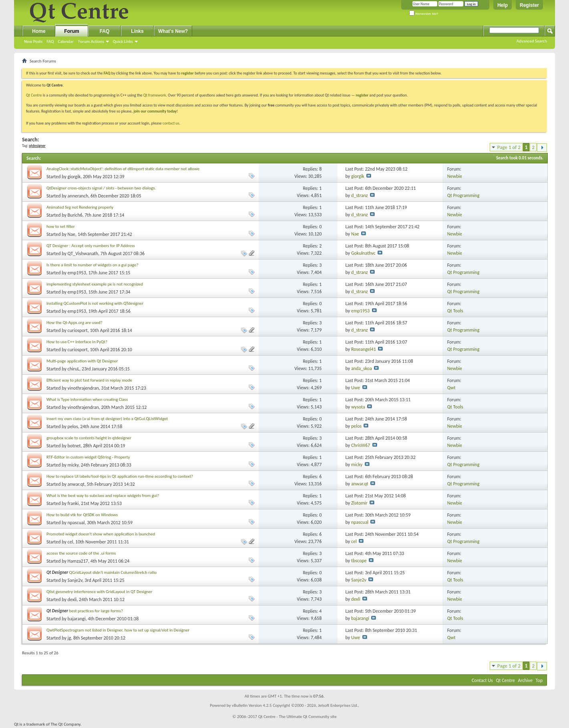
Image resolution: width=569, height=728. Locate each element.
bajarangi (77, 619)
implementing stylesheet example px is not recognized (95, 284)
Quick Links (123, 41)
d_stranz (360, 195)
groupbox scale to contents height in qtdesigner (89, 438)
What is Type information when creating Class (87, 399)
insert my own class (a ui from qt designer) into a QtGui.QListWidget (107, 419)
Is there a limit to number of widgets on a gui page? (92, 265)
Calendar (66, 41)
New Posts (33, 41)
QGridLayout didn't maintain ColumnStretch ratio (113, 572)
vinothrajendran (83, 388)
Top (539, 680)
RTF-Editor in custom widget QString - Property (88, 457)
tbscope (359, 561)
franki (73, 503)
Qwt (451, 388)
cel (70, 542)
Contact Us (482, 680)
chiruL (74, 369)
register (362, 95)
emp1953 (77, 273)
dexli (72, 599)
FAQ (50, 41)
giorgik (74, 177)
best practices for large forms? (96, 611)
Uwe (356, 388)
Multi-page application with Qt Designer (82, 361)
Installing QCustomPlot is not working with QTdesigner (95, 303)
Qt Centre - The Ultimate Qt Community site (298, 717)
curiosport (78, 330)
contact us (171, 123)
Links (137, 31)
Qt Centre (34, 95)
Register (529, 5)
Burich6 (75, 215)
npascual (76, 523)
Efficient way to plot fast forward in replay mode (89, 380)
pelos (73, 426)
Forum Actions (91, 41)
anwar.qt (76, 484)
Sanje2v (75, 580)
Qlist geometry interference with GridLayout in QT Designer (99, 592)
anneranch (78, 196)
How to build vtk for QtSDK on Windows (82, 515)
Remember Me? (424, 14)
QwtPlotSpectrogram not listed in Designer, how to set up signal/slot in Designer (118, 630)
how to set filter (61, 226)
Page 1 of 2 (509, 147)
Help (503, 5)
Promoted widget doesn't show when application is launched (101, 534)
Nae (71, 234)
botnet (74, 446)
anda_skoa (362, 368)
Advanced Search (532, 41)
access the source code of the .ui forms (81, 553)
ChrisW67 (361, 445)
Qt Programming (463, 195)
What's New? (173, 31)
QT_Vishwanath (83, 253)
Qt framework (155, 95)
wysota (358, 407)
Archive (525, 680)
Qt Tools (455, 311)
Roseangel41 (364, 349)
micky (73, 465)
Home (39, 31)
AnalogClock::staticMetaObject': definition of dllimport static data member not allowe (123, 169)
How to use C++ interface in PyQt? (77, 342)
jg (69, 638)
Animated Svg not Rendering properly (80, 207)
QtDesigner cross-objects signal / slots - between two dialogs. (101, 188)
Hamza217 (78, 561)
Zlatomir (359, 503)
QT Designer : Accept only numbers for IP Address (91, 246)
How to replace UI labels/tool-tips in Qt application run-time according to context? (120, 476)
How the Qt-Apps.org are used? (74, 323)
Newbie (455, 176)
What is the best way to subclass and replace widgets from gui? (103, 496)
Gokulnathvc (363, 253)
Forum (71, 31)
